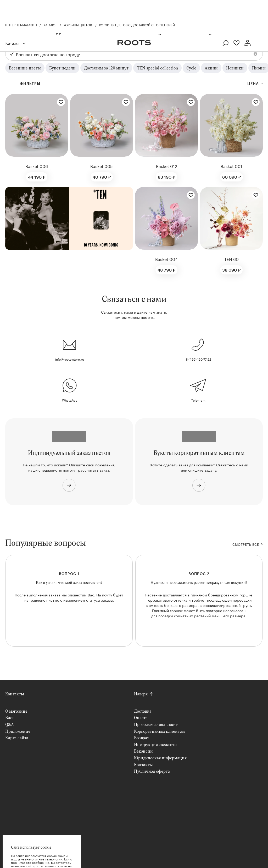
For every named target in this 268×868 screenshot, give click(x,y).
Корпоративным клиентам (159, 731)
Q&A (10, 724)
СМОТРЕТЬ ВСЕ (246, 544)
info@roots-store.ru (70, 359)
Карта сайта (17, 738)
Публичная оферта (152, 771)
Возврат (142, 738)
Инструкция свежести (155, 744)
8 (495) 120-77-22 (199, 359)
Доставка (143, 711)
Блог (10, 717)
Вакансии (143, 751)
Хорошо (42, 852)
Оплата (141, 717)
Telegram (198, 400)
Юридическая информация (160, 758)
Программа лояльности (156, 724)
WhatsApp (70, 400)
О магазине (16, 711)
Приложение (18, 731)
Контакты (15, 694)
